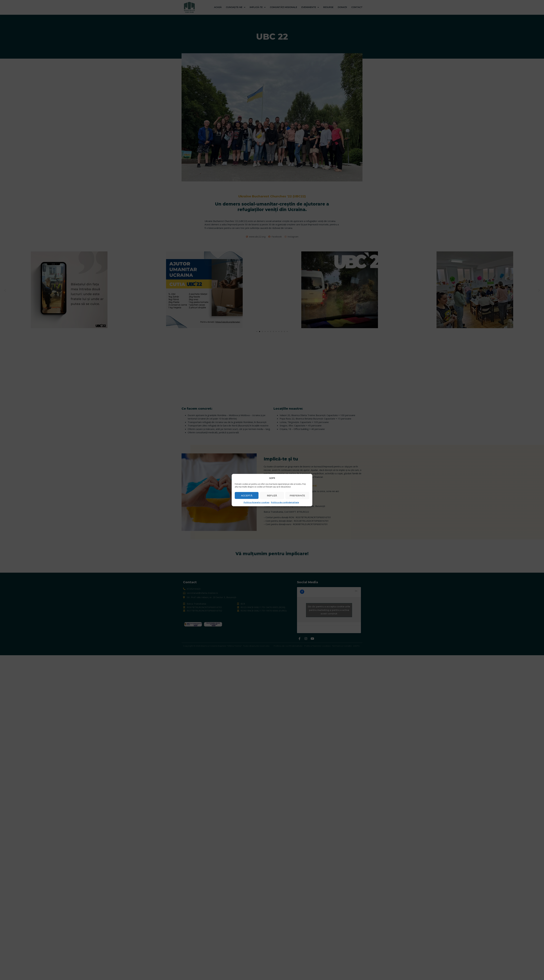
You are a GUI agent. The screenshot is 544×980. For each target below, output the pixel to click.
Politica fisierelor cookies (257, 502)
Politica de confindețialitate (285, 502)
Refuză (272, 495)
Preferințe (297, 495)
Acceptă (247, 495)
